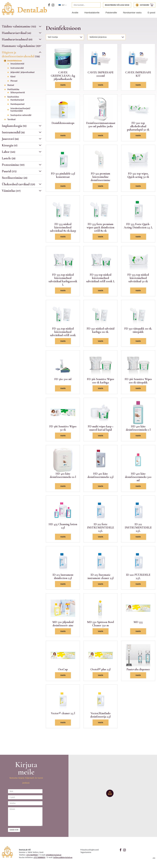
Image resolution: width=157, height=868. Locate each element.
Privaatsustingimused (90, 850)
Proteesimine (13, 165)
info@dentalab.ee (54, 855)
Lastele (9, 158)
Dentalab (24, 9)
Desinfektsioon (15, 61)
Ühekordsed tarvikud (18, 184)
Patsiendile (111, 13)
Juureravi (10, 139)
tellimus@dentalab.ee (63, 857)
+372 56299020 (32, 855)
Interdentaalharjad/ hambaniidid (20, 110)
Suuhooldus (13, 97)
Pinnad (14, 81)
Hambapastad (17, 104)
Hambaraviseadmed (17, 39)
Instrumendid (17, 68)
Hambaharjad (17, 100)
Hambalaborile (92, 13)
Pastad (11, 85)
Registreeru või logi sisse (117, 5)
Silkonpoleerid (18, 93)
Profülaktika (13, 90)
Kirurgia (10, 145)
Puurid (9, 171)
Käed (13, 77)
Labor (9, 152)
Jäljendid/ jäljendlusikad (22, 72)
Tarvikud (11, 120)
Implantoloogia (14, 126)
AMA (154, 858)
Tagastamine (86, 852)
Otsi (98, 5)
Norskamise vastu (132, 13)
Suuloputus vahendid (21, 115)
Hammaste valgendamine (21, 46)
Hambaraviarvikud (16, 33)
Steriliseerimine (15, 178)
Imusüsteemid (17, 64)
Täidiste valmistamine (19, 26)
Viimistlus (11, 191)
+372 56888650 (39, 857)
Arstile (75, 13)
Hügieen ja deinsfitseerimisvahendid (21, 54)
